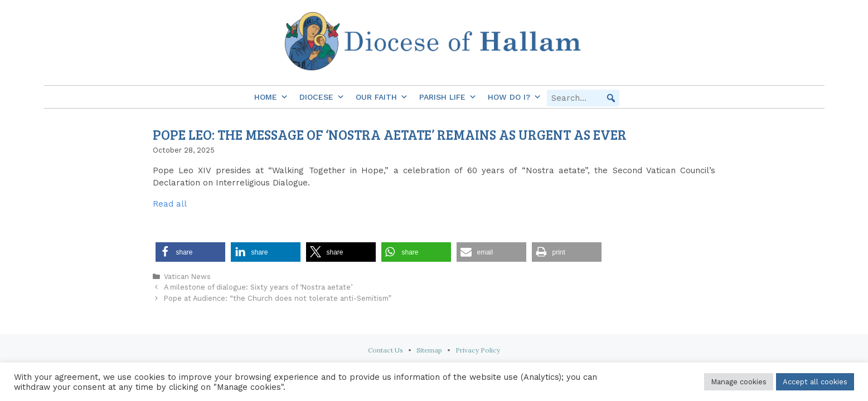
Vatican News (187, 277)
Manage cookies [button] (739, 382)
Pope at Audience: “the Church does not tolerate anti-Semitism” (278, 298)
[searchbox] (583, 98)
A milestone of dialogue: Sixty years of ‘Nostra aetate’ (258, 287)
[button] (611, 98)
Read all (170, 204)
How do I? (515, 97)
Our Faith (382, 97)
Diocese (322, 97)
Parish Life (448, 97)
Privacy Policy (478, 350)
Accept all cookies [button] (815, 382)
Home (271, 97)
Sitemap (429, 350)
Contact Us (385, 350)
